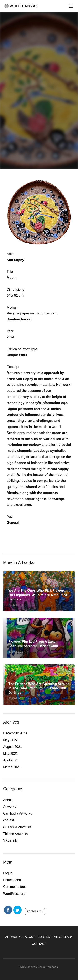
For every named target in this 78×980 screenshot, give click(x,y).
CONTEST (45, 937)
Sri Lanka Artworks (17, 827)
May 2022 (10, 740)
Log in (8, 873)
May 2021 (10, 754)
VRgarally (10, 841)
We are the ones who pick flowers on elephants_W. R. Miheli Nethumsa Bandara (38, 595)
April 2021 (11, 760)
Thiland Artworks (15, 834)
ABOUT (30, 937)
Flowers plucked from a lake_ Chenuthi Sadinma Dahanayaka (33, 644)
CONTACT (35, 911)
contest (9, 820)
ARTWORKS (14, 937)
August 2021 (12, 747)
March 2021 (12, 767)
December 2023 (15, 733)
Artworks (10, 807)
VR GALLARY (63, 937)
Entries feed (12, 880)
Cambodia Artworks (18, 813)
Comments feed (15, 887)
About (7, 800)
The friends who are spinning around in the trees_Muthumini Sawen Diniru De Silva (39, 688)
